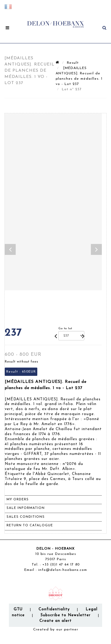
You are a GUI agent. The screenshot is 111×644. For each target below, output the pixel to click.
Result (73, 63)
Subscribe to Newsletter (66, 615)
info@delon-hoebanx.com (63, 570)
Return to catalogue (30, 526)
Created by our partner (56, 630)
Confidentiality (54, 609)
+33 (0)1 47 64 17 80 (61, 565)
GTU (18, 609)
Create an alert (55, 621)
